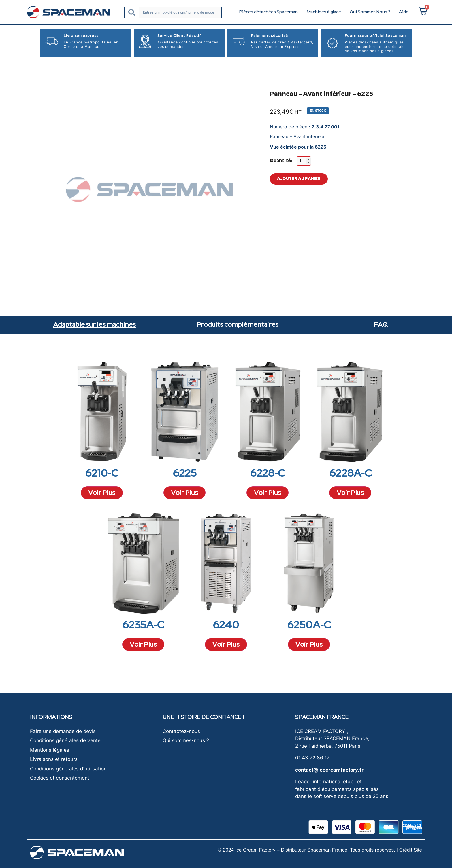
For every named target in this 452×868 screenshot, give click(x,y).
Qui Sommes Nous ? (370, 12)
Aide (404, 12)
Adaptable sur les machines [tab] (95, 325)
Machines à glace (324, 12)
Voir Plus (102, 493)
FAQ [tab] (381, 325)
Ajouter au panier (299, 181)
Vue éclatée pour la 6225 (298, 147)
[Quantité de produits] (304, 161)
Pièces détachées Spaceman (268, 12)
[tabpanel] (226, 499)
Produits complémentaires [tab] (238, 325)
